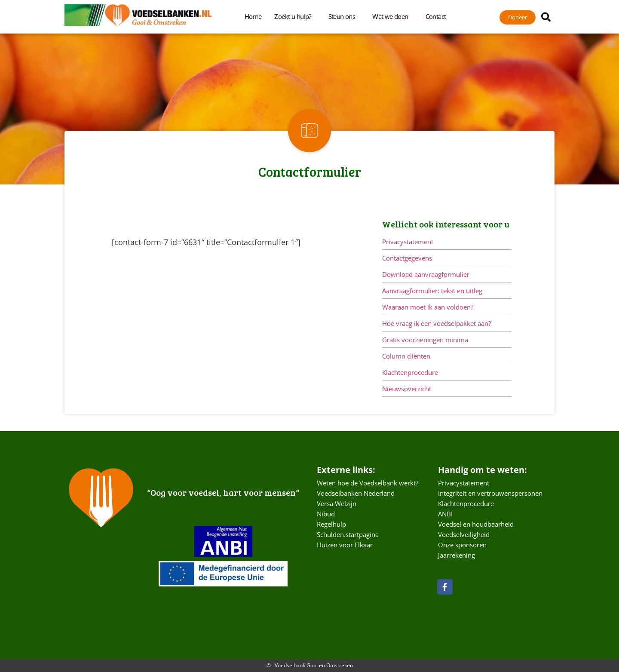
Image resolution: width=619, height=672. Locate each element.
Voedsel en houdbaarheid (476, 524)
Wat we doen (392, 16)
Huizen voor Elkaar (345, 545)
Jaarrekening (457, 555)
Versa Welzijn (337, 503)
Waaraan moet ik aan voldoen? (428, 307)
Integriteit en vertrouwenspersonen (490, 493)
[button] (546, 17)
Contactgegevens (407, 258)
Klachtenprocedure (410, 372)
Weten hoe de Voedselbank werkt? (368, 483)
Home (253, 16)
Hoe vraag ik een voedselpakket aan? (437, 323)
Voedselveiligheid (464, 534)
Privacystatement (408, 242)
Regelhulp (331, 524)
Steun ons (344, 16)
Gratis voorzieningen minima (425, 340)
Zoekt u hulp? (295, 16)
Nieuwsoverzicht (407, 389)
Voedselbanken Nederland (356, 493)
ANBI (445, 514)
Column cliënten (406, 356)
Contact (438, 16)
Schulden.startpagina (348, 534)
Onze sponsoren (462, 545)
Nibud (326, 514)
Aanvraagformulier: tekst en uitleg (432, 291)
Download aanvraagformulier (426, 274)
